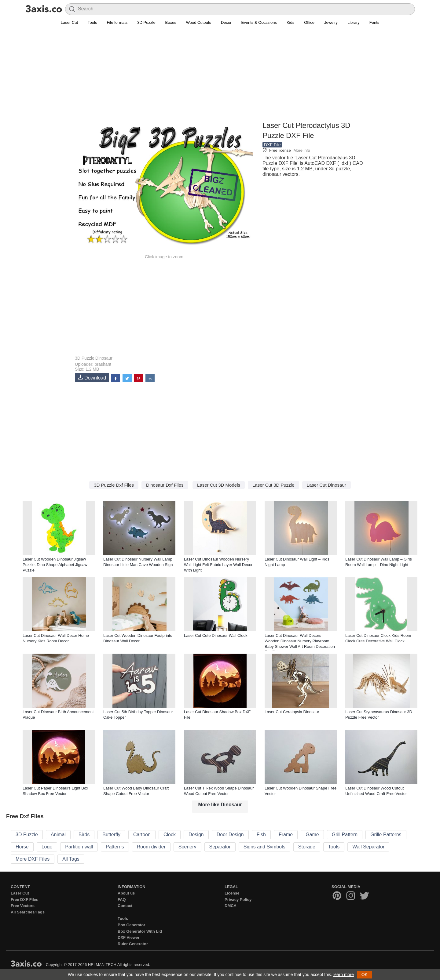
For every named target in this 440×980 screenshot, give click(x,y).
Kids (290, 22)
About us (126, 893)
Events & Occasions (259, 22)
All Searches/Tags (28, 912)
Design (196, 835)
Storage (307, 847)
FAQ (122, 900)
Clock (170, 835)
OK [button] (365, 975)
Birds (84, 835)
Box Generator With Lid (140, 931)
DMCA (231, 906)
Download (92, 377)
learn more (344, 975)
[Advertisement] (220, 77)
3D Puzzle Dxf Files (114, 485)
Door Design (230, 835)
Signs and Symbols (264, 847)
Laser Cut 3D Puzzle (273, 485)
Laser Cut (69, 22)
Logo (47, 847)
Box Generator (131, 925)
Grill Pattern (345, 835)
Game (312, 835)
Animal (58, 835)
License (232, 893)
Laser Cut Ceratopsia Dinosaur (292, 712)
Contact (125, 906)
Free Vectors (23, 906)
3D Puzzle (146, 22)
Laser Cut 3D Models (219, 485)
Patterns (115, 847)
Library (354, 22)
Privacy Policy (238, 900)
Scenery (187, 847)
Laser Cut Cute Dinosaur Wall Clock (216, 635)
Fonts (374, 22)
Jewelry (331, 22)
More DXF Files (33, 859)
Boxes (171, 22)
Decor (226, 22)
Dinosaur (104, 358)
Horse (22, 847)
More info (302, 150)
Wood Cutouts (199, 22)
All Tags (71, 859)
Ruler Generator (133, 944)
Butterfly (111, 835)
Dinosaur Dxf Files (165, 485)
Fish (261, 835)
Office (309, 22)
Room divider (151, 847)
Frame (286, 835)
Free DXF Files (24, 900)
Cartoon (142, 835)
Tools (92, 22)
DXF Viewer (128, 937)
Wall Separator (368, 847)
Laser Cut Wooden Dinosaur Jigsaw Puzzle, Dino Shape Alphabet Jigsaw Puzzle (55, 565)
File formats (117, 22)
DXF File (272, 145)
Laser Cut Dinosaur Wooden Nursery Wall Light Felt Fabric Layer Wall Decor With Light (218, 565)
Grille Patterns (386, 835)
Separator (220, 847)
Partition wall (79, 847)
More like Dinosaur (220, 805)
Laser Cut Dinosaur (326, 485)
